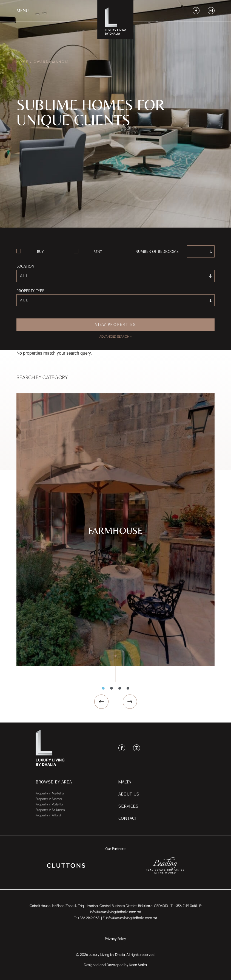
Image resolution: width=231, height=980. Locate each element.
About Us (129, 794)
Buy (40, 252)
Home (22, 62)
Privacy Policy (115, 939)
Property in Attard (48, 815)
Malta (125, 782)
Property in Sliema (49, 799)
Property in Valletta (49, 804)
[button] (23, 11)
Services (128, 806)
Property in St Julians (50, 810)
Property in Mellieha (50, 793)
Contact (128, 818)
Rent (98, 252)
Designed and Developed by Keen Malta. (116, 965)
